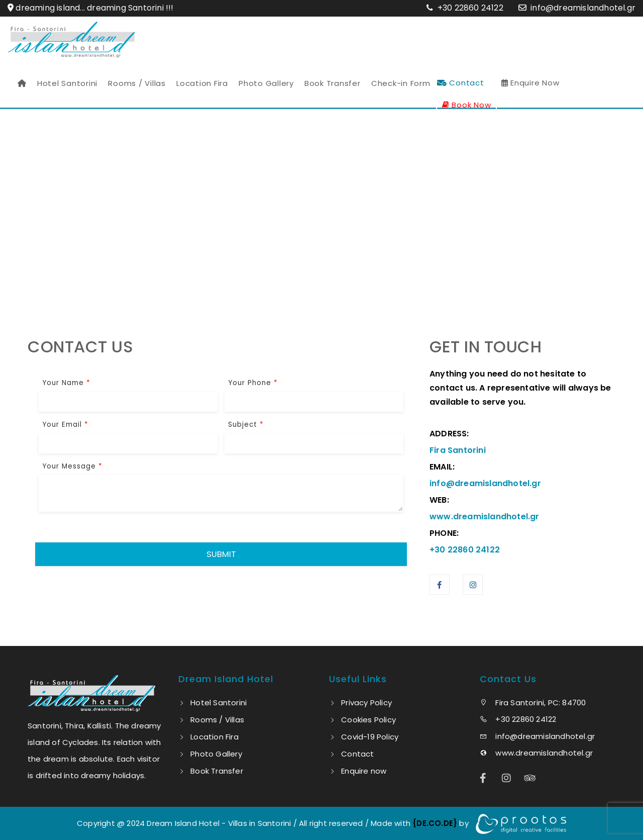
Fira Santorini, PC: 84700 (533, 703)
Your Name (66, 383)
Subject (246, 425)
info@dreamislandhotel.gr (583, 8)
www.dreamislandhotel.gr (536, 753)
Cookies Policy (368, 720)
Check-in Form (401, 83)
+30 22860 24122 (469, 8)
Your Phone (253, 383)
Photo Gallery (266, 83)
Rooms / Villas (137, 83)
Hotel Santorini (67, 83)
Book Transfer (333, 83)
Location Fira (202, 83)
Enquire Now (530, 83)
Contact (461, 83)
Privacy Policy (366, 703)
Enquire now (364, 771)
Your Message (72, 466)
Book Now (467, 105)
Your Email (65, 425)
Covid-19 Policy (370, 737)
